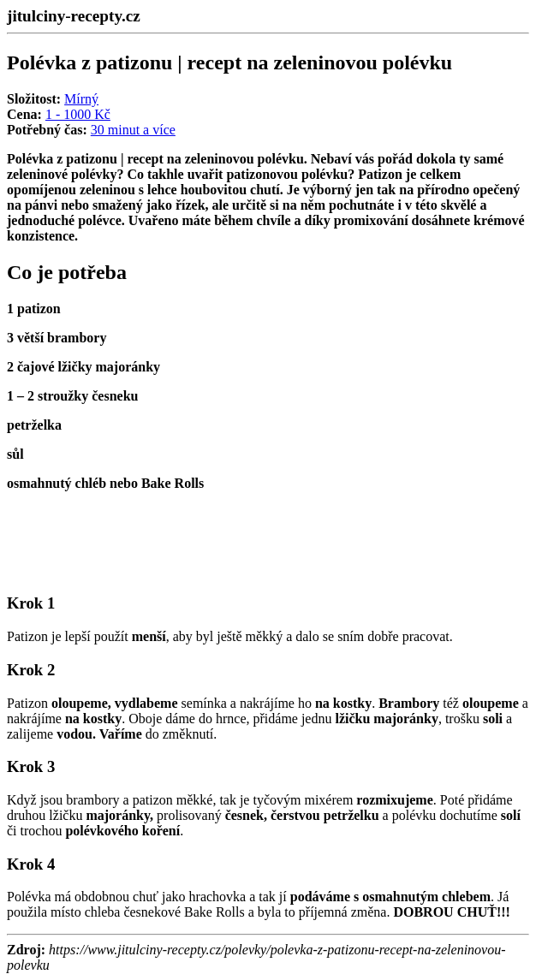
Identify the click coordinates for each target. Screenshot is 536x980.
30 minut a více (133, 130)
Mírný (81, 99)
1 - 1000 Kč (78, 114)
